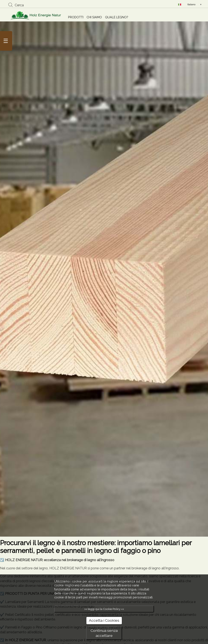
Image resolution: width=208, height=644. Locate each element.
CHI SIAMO (94, 17)
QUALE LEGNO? (117, 17)
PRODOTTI (76, 17)
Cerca (19, 5)
